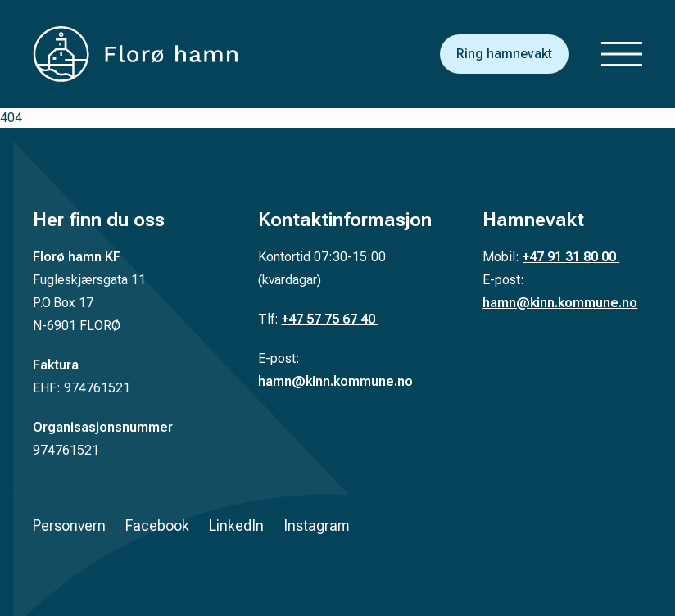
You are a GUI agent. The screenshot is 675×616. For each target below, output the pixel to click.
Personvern (69, 525)
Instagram (317, 525)
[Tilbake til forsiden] (135, 54)
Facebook (157, 525)
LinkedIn (236, 525)
